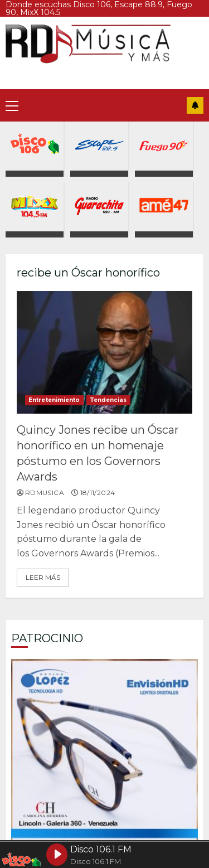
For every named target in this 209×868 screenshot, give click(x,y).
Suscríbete (195, 105)
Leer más (43, 577)
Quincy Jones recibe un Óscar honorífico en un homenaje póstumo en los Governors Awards (104, 352)
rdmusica (45, 493)
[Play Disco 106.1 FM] (57, 855)
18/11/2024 (98, 493)
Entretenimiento (54, 400)
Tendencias (108, 400)
